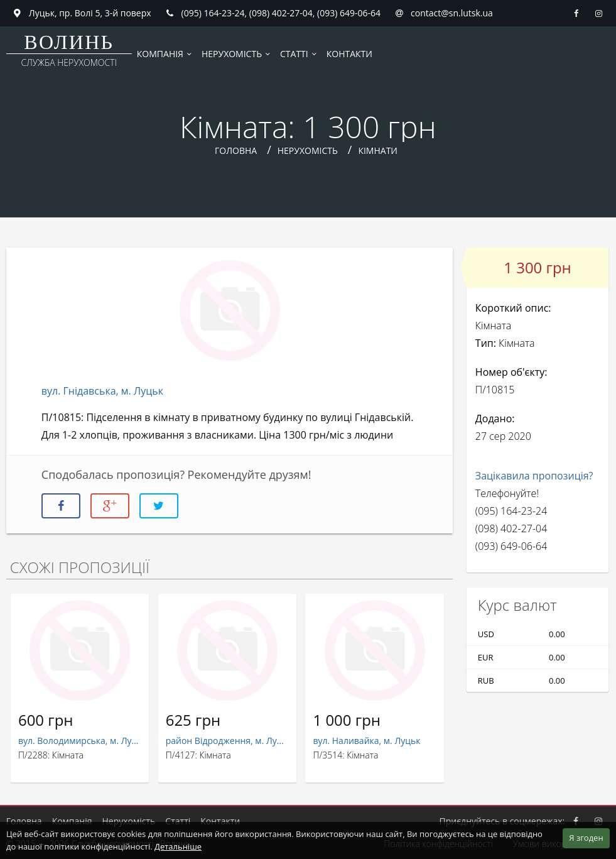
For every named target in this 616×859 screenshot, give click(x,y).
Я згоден (586, 838)
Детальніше (178, 846)
